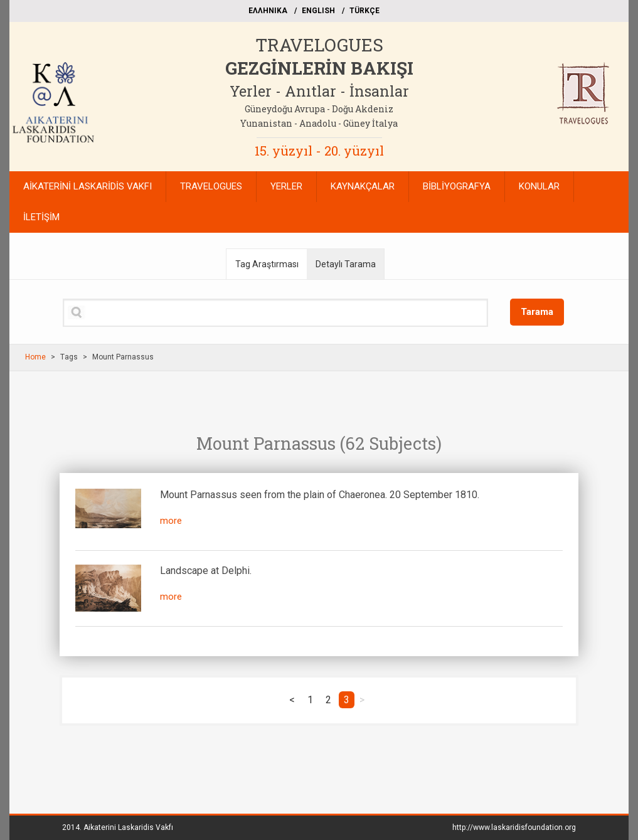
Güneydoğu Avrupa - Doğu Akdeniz (319, 109)
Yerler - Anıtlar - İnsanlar (319, 91)
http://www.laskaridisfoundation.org (514, 827)
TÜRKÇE (364, 11)
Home (35, 357)
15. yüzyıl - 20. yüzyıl (319, 151)
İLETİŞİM (41, 217)
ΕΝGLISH (318, 11)
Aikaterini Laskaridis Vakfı (128, 827)
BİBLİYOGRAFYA (457, 186)
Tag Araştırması (267, 264)
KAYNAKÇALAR (363, 186)
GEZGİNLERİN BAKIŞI (319, 68)
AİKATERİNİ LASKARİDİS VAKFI (88, 186)
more (171, 521)
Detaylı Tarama (346, 264)
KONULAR (539, 186)
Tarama (537, 312)
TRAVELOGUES (319, 45)
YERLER (286, 186)
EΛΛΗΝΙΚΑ (268, 11)
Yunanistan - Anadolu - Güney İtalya (319, 123)
